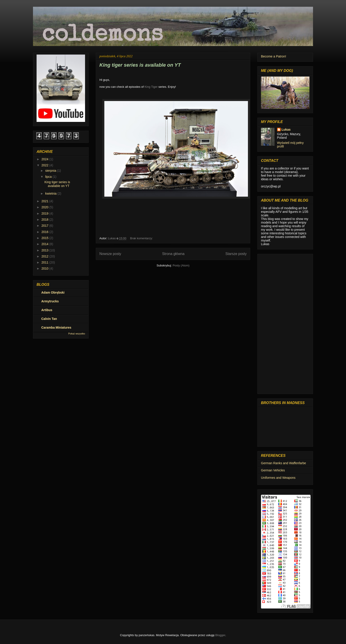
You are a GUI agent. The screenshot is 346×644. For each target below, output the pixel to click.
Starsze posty (236, 254)
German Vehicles (273, 470)
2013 (45, 250)
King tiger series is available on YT (140, 65)
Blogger (220, 635)
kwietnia (51, 193)
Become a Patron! (274, 56)
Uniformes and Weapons (278, 478)
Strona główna (173, 254)
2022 (45, 165)
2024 (45, 159)
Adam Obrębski (53, 292)
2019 (45, 213)
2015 (45, 238)
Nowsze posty (110, 254)
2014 (45, 244)
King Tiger (151, 87)
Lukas (286, 130)
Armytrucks (50, 301)
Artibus (47, 310)
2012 (45, 256)
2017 (45, 226)
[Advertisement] (285, 323)
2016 (45, 232)
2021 (45, 201)
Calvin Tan (49, 319)
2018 (45, 220)
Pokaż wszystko (77, 334)
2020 (45, 207)
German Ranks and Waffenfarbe (284, 463)
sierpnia (51, 171)
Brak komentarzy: (142, 238)
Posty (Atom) (181, 265)
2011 (45, 262)
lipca (49, 177)
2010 (45, 268)
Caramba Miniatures (56, 327)
